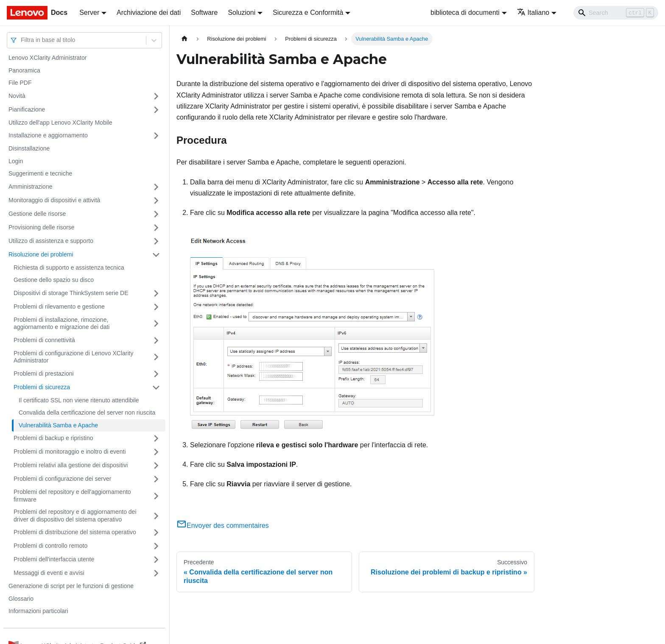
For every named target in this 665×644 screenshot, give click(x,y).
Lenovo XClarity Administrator (47, 58)
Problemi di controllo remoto (50, 546)
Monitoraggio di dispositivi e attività (54, 200)
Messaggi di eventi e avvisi (49, 573)
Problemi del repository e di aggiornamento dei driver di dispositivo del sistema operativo (75, 516)
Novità (17, 96)
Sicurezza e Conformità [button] (308, 13)
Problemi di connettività (44, 340)
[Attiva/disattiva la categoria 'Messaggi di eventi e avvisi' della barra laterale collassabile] (156, 573)
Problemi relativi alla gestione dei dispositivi (71, 465)
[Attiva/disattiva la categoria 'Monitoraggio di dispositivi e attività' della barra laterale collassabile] (156, 201)
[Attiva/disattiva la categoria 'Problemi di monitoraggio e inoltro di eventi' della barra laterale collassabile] (156, 452)
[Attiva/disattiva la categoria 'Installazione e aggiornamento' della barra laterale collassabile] (156, 136)
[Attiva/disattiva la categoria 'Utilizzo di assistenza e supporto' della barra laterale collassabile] (156, 241)
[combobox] (22, 40)
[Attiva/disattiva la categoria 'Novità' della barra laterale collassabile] (156, 96)
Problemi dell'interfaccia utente (54, 559)
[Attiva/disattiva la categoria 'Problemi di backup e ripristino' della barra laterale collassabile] (156, 438)
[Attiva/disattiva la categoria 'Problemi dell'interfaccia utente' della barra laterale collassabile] (156, 560)
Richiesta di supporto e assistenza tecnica (69, 268)
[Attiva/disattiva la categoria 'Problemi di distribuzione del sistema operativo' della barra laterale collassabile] (156, 532)
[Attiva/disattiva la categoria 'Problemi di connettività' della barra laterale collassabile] (156, 340)
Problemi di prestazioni (44, 374)
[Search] (616, 13)
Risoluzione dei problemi (41, 254)
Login (16, 161)
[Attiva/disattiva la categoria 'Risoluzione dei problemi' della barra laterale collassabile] (156, 255)
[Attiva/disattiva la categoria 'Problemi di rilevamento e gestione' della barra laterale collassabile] (156, 307)
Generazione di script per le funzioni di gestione (71, 586)
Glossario (21, 599)
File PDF (20, 83)
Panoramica (24, 70)
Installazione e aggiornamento (48, 135)
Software (204, 13)
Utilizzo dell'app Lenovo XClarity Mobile (60, 123)
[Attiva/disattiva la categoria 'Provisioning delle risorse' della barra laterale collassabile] (156, 228)
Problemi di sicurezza (42, 387)
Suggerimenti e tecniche (40, 173)
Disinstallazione (29, 148)
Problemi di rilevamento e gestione (59, 307)
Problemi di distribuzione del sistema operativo (75, 532)
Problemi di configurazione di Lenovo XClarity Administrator (73, 357)
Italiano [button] (533, 13)
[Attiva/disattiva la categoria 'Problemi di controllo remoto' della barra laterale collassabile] (156, 546)
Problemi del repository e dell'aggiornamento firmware (72, 496)
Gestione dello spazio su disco (54, 280)
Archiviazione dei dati (149, 13)
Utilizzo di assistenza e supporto (51, 241)
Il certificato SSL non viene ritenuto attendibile (79, 400)
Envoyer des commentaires (223, 526)
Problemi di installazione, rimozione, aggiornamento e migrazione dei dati (61, 323)
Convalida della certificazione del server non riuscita (87, 413)
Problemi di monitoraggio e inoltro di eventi (70, 452)
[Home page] (184, 39)
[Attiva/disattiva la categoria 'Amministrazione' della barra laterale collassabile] (156, 187)
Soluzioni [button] (242, 13)
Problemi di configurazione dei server (62, 479)
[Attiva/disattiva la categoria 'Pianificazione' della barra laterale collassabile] (156, 110)
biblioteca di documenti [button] (465, 13)
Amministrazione (30, 187)
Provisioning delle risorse (42, 227)
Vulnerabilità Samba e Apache (58, 425)
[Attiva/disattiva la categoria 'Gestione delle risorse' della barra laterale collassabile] (156, 214)
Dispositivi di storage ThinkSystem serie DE (71, 293)
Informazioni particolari (38, 611)
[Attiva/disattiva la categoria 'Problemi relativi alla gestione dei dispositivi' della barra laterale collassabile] (156, 466)
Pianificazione (27, 109)
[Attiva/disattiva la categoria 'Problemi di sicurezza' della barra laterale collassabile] (156, 388)
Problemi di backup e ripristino (53, 438)
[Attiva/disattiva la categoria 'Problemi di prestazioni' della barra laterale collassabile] (156, 374)
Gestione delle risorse (37, 214)
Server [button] (89, 13)
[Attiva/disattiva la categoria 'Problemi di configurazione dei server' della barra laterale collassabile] (156, 479)
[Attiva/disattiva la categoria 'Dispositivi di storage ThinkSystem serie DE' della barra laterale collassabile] (156, 293)
